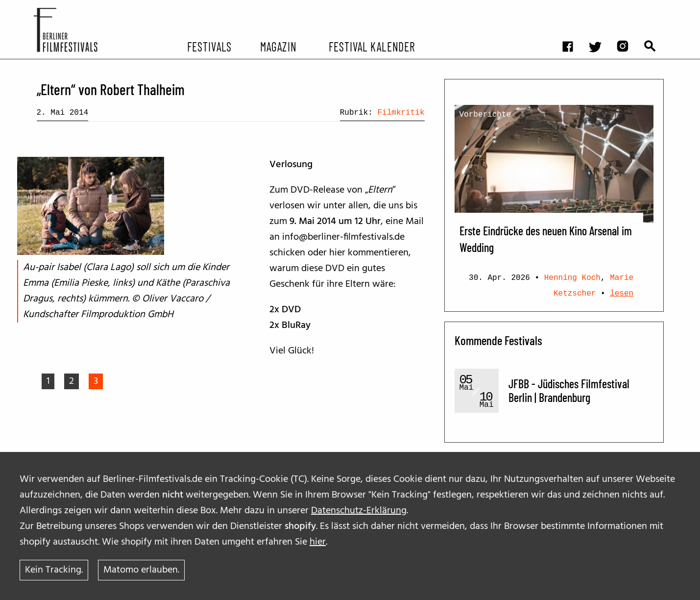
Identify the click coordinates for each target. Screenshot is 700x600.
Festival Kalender (372, 46)
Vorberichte (485, 115)
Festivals (209, 46)
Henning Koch (572, 278)
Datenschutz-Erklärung (359, 511)
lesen (622, 294)
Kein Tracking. (54, 570)
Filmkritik (401, 113)
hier (318, 542)
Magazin (278, 46)
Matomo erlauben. (141, 570)
